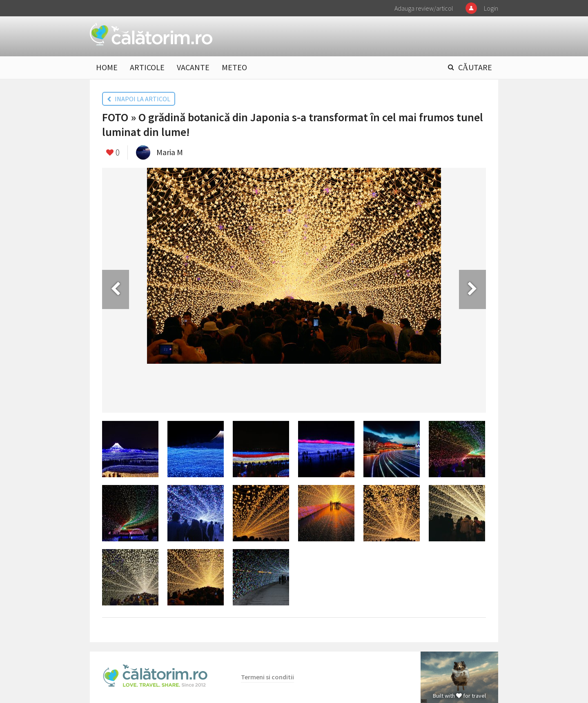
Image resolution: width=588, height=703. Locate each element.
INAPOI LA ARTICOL (139, 99)
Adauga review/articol (424, 8)
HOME (107, 67)
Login (491, 8)
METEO (234, 67)
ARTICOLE (147, 67)
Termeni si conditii (267, 677)
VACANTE (193, 67)
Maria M (170, 152)
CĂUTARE (475, 67)
